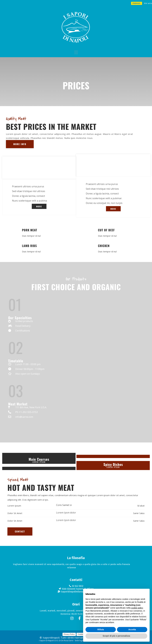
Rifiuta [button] (101, 629)
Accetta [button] (132, 629)
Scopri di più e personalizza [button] (116, 636)
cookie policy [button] (137, 608)
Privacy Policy (69, 634)
